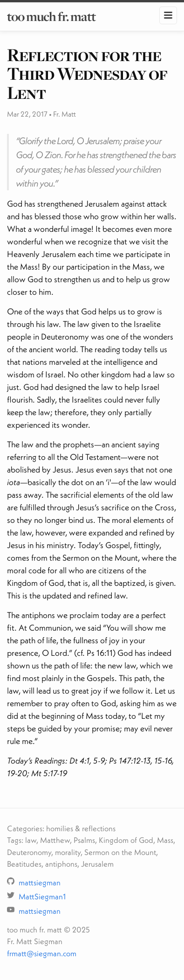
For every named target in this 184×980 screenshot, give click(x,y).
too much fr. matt (51, 16)
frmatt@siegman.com (42, 953)
